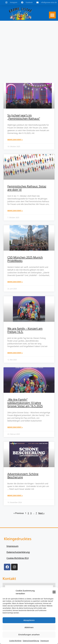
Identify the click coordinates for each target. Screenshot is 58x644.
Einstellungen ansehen (29, 634)
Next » (41, 513)
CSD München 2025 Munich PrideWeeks (25, 259)
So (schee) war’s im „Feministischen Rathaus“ (24, 117)
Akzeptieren (29, 620)
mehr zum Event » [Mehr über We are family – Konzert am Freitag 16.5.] (15, 353)
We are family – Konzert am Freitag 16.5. (25, 330)
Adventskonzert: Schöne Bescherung (23, 476)
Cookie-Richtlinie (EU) (18, 558)
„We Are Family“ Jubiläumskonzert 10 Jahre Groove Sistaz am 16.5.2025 (25, 403)
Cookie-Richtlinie (15, 641)
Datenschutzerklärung (31, 641)
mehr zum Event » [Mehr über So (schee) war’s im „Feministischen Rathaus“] (15, 140)
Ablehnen (29, 627)
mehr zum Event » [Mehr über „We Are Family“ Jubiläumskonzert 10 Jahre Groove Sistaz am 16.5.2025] (15, 427)
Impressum (45, 641)
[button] (54, 592)
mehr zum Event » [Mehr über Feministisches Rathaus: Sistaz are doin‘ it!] (15, 211)
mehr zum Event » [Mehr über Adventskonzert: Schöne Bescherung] (15, 496)
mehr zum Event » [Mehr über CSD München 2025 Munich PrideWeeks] (15, 282)
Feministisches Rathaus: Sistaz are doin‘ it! (27, 188)
